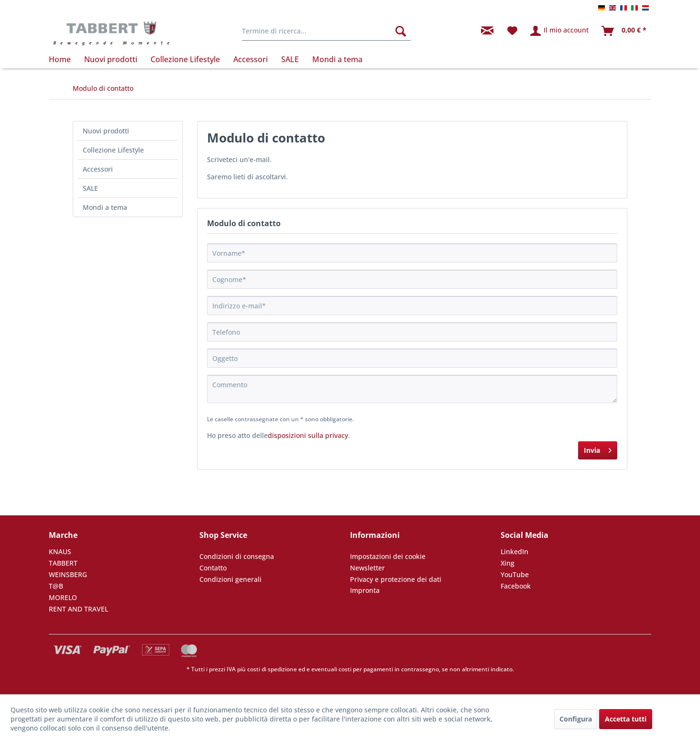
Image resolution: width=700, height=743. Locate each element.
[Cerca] (401, 31)
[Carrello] (624, 31)
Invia (598, 449)
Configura (576, 719)
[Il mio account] (560, 31)
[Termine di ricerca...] (326, 31)
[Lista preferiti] (512, 31)
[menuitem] (326, 31)
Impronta (365, 590)
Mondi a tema (105, 207)
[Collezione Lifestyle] (185, 59)
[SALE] (290, 59)
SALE (90, 188)
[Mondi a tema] (337, 59)
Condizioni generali (230, 579)
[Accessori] (251, 59)
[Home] (63, 59)
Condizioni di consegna (237, 556)
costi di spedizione (272, 669)
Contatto (213, 568)
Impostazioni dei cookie (388, 556)
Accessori (98, 169)
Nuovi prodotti (106, 131)
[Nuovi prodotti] (111, 59)
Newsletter (367, 568)
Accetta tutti (626, 719)
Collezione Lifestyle (113, 150)
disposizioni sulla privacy (308, 435)
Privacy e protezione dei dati (396, 579)
